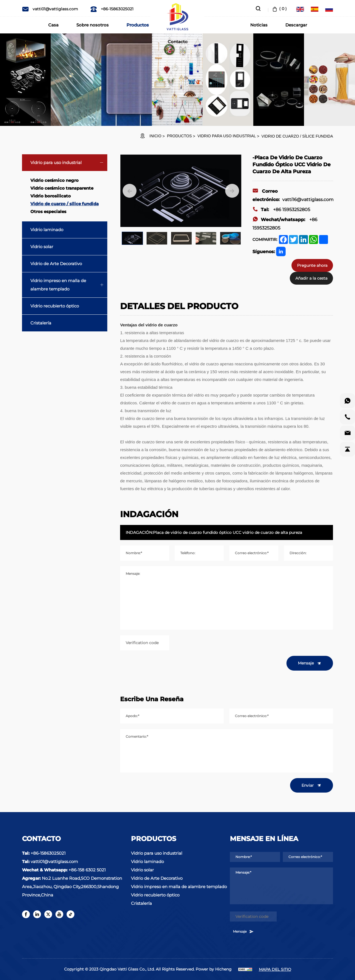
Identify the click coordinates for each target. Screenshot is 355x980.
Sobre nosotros (93, 25)
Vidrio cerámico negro (54, 180)
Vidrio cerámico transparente (62, 188)
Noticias (259, 25)
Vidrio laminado (47, 230)
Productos (138, 25)
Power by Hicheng (214, 969)
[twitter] (48, 914)
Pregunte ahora (312, 265)
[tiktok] (70, 914)
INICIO (155, 136)
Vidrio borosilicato (51, 196)
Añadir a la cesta (311, 278)
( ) (279, 9)
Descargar (296, 25)
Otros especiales (48, 212)
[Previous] (130, 191)
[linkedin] (37, 914)
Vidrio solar (42, 247)
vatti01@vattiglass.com (50, 9)
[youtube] (59, 914)
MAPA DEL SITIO (275, 969)
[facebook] (26, 914)
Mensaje (310, 663)
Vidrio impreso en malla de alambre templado (58, 285)
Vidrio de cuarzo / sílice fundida (297, 136)
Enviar (312, 785)
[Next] (232, 191)
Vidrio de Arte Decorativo (56, 264)
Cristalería (41, 323)
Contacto (178, 42)
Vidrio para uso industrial (227, 136)
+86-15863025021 (112, 9)
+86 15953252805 (281, 210)
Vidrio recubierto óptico (55, 306)
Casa (53, 25)
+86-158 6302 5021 (87, 870)
